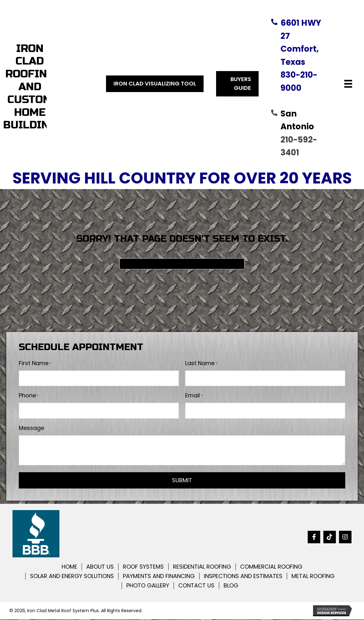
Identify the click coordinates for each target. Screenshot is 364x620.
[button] (314, 538)
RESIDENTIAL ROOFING (202, 567)
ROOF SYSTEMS (143, 567)
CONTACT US (196, 586)
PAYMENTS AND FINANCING (159, 577)
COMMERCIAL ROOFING (271, 567)
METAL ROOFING (313, 577)
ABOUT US (100, 567)
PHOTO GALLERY (148, 586)
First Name (35, 363)
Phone (29, 396)
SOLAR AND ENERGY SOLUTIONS (72, 577)
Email (194, 396)
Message (31, 429)
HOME (69, 567)
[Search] (182, 264)
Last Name (201, 363)
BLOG (231, 586)
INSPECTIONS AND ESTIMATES (243, 577)
